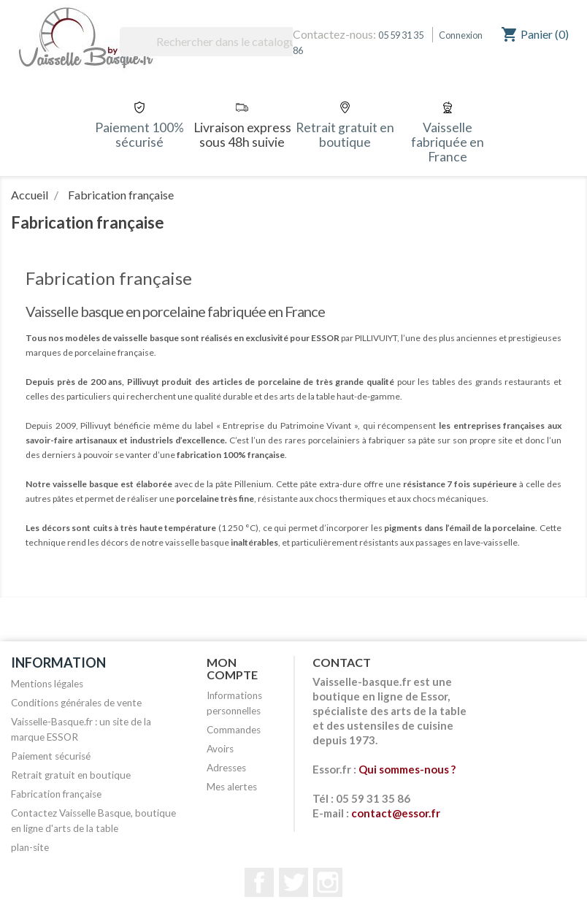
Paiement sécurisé (51, 756)
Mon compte (232, 669)
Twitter (293, 882)
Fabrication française (56, 794)
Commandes (234, 730)
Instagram (328, 882)
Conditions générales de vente (76, 703)
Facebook (259, 882)
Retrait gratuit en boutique (345, 135)
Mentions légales (47, 684)
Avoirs (220, 749)
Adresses (226, 768)
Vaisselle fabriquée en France (448, 142)
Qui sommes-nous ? (407, 769)
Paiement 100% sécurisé (139, 135)
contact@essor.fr (396, 813)
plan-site (30, 847)
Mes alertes (232, 787)
